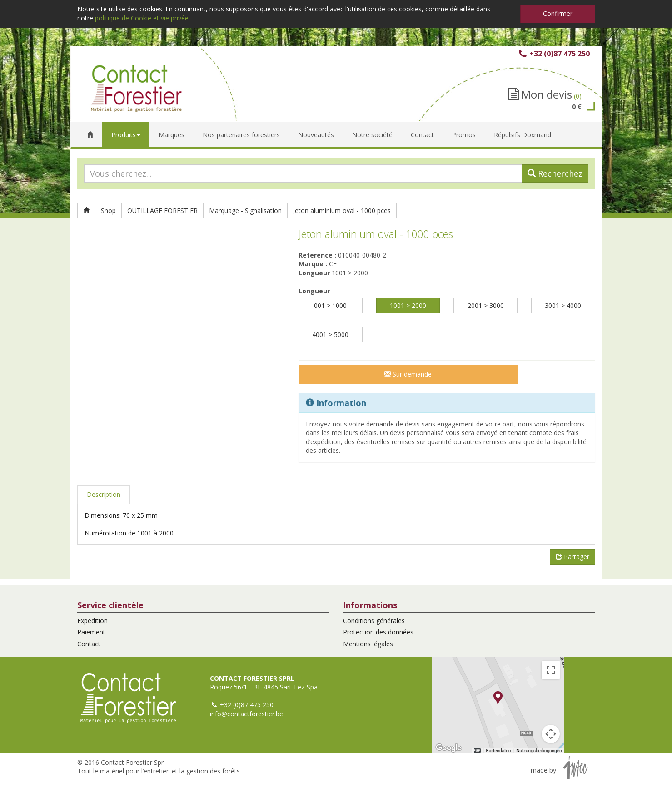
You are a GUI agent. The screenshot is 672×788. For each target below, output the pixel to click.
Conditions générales (374, 621)
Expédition (92, 621)
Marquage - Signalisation (245, 211)
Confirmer (558, 13)
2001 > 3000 (486, 305)
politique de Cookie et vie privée (142, 18)
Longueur (314, 291)
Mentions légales (368, 644)
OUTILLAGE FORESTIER (162, 211)
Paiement (91, 632)
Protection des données (378, 632)
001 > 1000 (330, 305)
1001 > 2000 (408, 305)
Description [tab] (104, 494)
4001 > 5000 (330, 335)
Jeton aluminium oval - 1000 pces (342, 211)
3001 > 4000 (563, 305)
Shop (108, 211)
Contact (89, 644)
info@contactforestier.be (246, 714)
